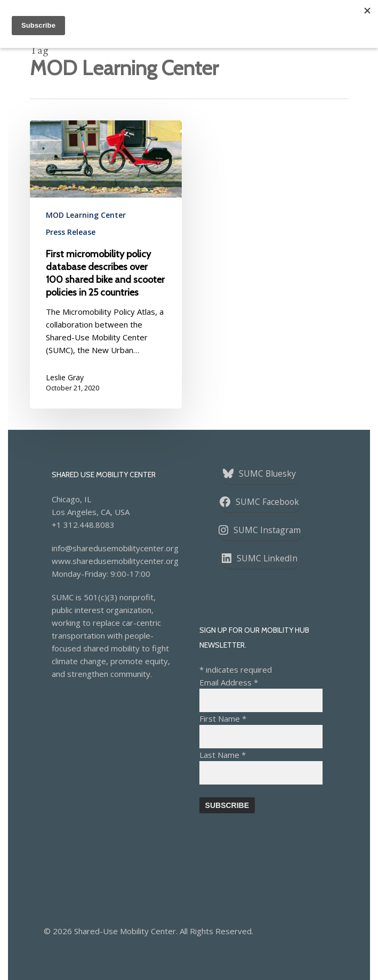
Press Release (71, 232)
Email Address (229, 682)
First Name (223, 718)
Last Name (223, 755)
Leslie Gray (65, 377)
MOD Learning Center (86, 215)
